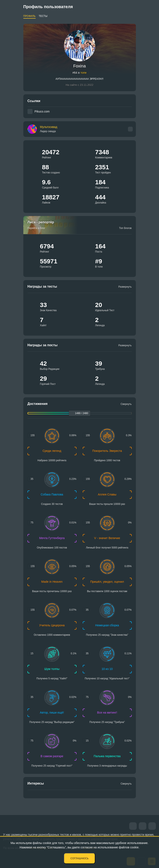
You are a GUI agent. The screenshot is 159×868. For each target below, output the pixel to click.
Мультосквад (49, 129)
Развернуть (125, 287)
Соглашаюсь (79, 858)
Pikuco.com (42, 111)
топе (83, 73)
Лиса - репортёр (41, 222)
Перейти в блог (36, 228)
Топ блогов (125, 228)
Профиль (29, 16)
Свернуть (126, 404)
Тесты (43, 16)
